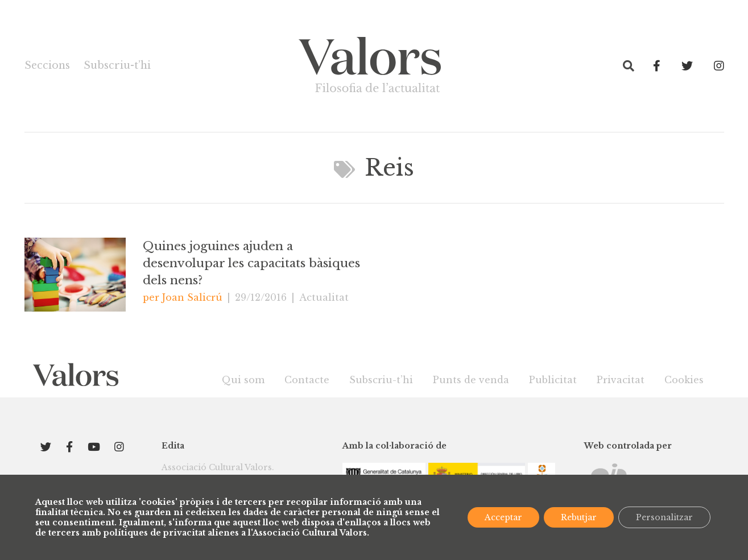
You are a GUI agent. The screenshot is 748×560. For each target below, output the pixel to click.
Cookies (684, 380)
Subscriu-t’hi (117, 65)
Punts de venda (471, 380)
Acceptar (503, 517)
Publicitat (553, 380)
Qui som (243, 380)
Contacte (307, 380)
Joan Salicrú (192, 297)
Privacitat (621, 380)
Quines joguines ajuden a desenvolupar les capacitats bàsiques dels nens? (251, 263)
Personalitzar (664, 517)
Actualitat (324, 297)
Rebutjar (579, 517)
